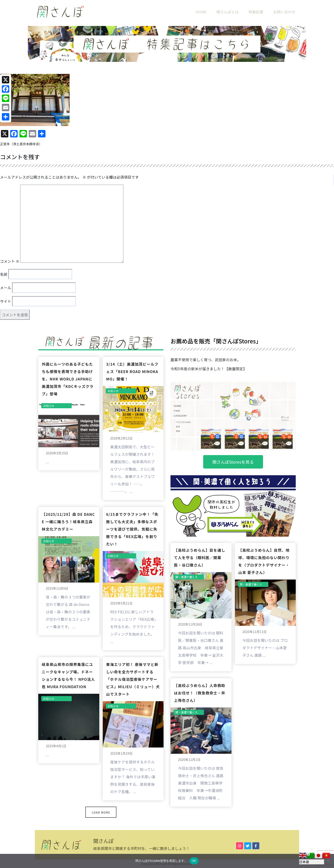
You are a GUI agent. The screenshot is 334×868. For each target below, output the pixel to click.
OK (194, 861)
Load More (101, 812)
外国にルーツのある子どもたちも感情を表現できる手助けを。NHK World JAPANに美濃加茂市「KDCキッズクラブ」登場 (68, 379)
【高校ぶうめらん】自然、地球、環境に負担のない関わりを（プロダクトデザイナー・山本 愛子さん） (264, 561)
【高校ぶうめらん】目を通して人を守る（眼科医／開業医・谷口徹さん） (200, 558)
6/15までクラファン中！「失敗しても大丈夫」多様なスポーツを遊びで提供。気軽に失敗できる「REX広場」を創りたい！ (132, 529)
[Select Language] (312, 862)
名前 (4, 274)
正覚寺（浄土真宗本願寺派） (21, 144)
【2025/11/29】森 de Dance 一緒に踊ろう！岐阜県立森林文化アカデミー (68, 522)
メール (6, 288)
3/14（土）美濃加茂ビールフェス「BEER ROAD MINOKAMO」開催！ (132, 371)
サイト (6, 301)
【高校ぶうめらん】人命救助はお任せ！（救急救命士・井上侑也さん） (200, 693)
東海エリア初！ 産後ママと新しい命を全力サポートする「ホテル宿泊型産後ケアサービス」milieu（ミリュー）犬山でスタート (133, 679)
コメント (10, 261)
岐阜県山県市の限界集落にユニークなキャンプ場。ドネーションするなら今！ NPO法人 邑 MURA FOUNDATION (68, 675)
